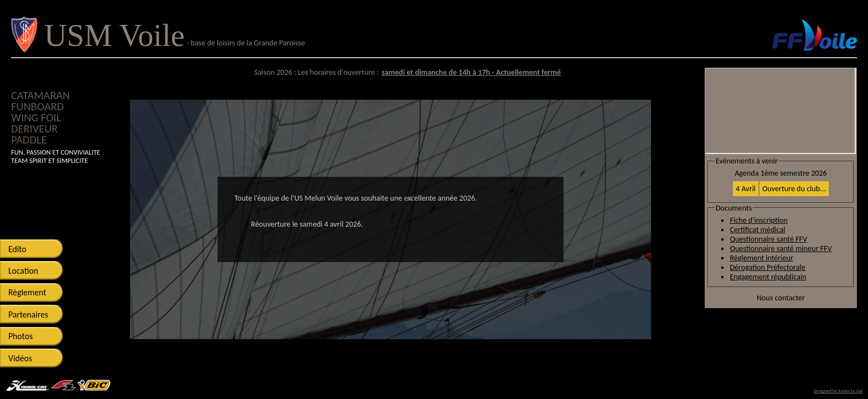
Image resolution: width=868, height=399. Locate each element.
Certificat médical (757, 230)
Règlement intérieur (761, 258)
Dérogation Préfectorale (767, 267)
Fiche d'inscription (758, 220)
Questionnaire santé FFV (768, 239)
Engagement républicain (768, 277)
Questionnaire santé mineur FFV (781, 249)
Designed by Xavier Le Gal (838, 391)
